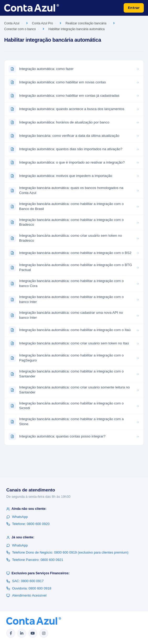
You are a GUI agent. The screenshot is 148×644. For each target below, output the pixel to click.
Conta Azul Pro (42, 23)
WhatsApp (17, 517)
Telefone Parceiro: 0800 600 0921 (35, 560)
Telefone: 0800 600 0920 (28, 524)
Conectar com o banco (20, 29)
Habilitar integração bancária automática (77, 29)
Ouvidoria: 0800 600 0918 (29, 588)
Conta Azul (12, 23)
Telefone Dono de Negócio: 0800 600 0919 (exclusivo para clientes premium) (67, 552)
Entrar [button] (134, 8)
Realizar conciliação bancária (86, 23)
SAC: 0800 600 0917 (25, 581)
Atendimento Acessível (26, 595)
